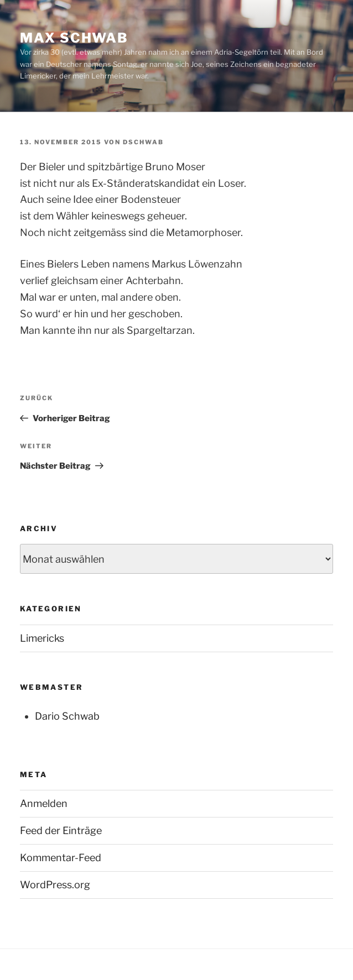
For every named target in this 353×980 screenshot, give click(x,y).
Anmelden (44, 803)
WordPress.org (55, 885)
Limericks (42, 638)
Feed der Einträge (61, 830)
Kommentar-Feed (61, 858)
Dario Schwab (67, 716)
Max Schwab (74, 38)
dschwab (143, 142)
